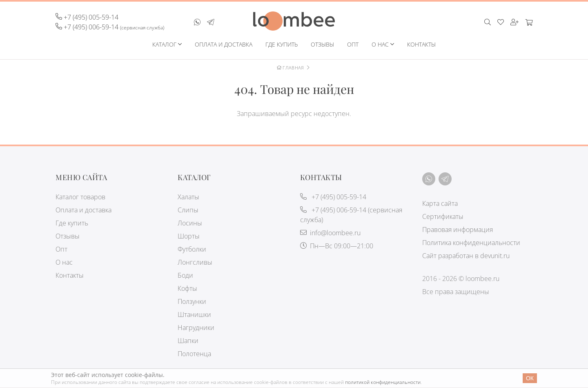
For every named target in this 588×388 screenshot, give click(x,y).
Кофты (187, 288)
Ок (530, 378)
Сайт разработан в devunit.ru (466, 256)
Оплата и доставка (224, 44)
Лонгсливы (195, 262)
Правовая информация (458, 230)
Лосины (190, 223)
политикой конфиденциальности (383, 382)
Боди (185, 275)
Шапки (188, 341)
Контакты (421, 44)
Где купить (282, 44)
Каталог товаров (80, 197)
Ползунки (192, 301)
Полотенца (194, 354)
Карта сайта (440, 203)
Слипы (188, 210)
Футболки (192, 249)
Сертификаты (443, 216)
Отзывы (322, 44)
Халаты (188, 197)
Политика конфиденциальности (471, 243)
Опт (353, 44)
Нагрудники (196, 328)
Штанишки (194, 314)
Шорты (189, 236)
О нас (380, 44)
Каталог (164, 44)
